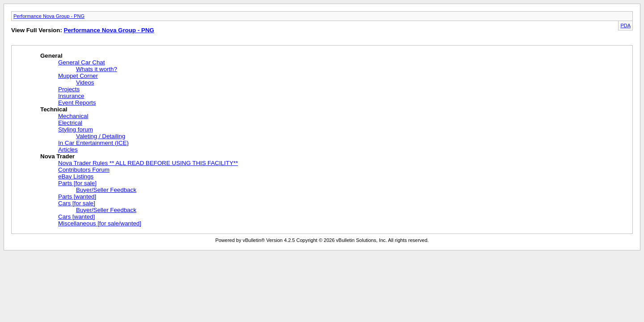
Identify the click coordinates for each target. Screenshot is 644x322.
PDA (625, 25)
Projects (69, 89)
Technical (54, 109)
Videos (85, 83)
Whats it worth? (97, 69)
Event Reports (77, 103)
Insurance (71, 96)
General (51, 56)
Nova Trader (57, 156)
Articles (68, 150)
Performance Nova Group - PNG (49, 16)
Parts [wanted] (77, 197)
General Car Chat (81, 62)
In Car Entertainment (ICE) (93, 143)
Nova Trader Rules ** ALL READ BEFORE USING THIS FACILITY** (148, 163)
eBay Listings (76, 176)
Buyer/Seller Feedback (106, 190)
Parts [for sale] (77, 183)
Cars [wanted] (76, 217)
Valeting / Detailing (101, 136)
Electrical (70, 123)
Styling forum (76, 129)
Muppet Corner (78, 76)
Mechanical (73, 116)
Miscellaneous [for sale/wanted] (100, 223)
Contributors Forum (84, 170)
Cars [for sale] (77, 203)
